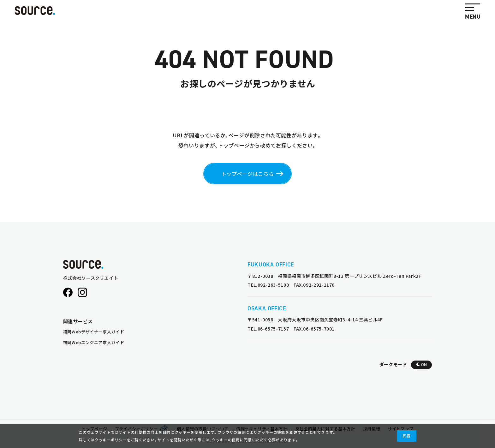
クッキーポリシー (111, 440)
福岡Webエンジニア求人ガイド (94, 342)
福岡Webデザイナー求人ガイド (94, 332)
